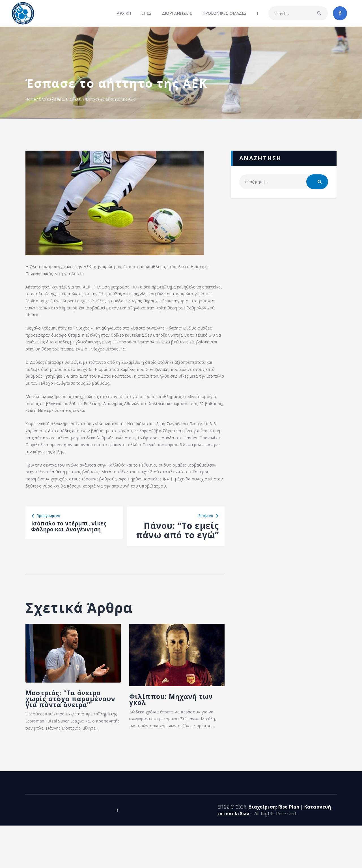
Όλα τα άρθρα (51, 99)
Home (31, 99)
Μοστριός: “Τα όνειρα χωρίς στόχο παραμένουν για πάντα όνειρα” (70, 733)
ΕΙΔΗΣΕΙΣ (74, 99)
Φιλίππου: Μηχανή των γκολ (163, 727)
